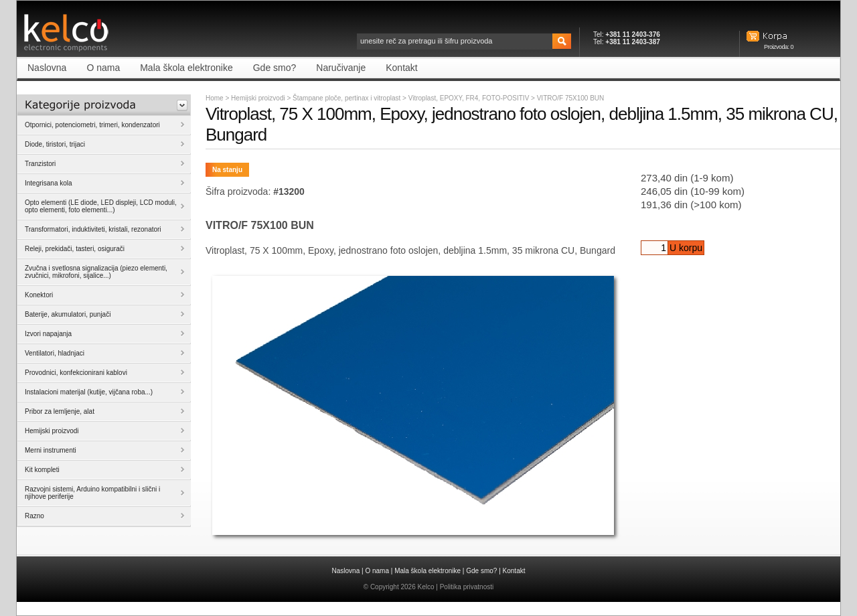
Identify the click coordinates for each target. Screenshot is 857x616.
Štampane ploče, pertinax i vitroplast (347, 98)
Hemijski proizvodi (258, 98)
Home (215, 98)
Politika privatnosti (467, 587)
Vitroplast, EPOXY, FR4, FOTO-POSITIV (470, 98)
